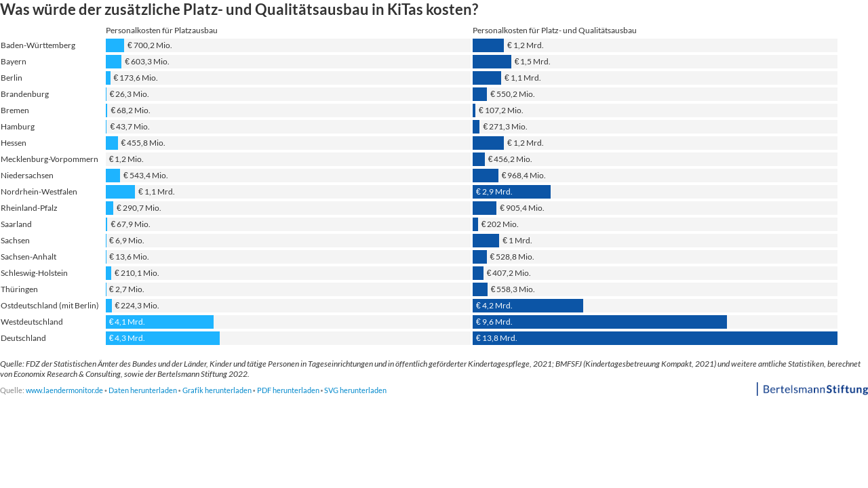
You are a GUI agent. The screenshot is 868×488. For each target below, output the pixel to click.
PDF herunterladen (288, 390)
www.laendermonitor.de (64, 390)
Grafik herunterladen (217, 390)
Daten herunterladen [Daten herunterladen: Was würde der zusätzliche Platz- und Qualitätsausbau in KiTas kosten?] (143, 390)
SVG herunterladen (355, 390)
